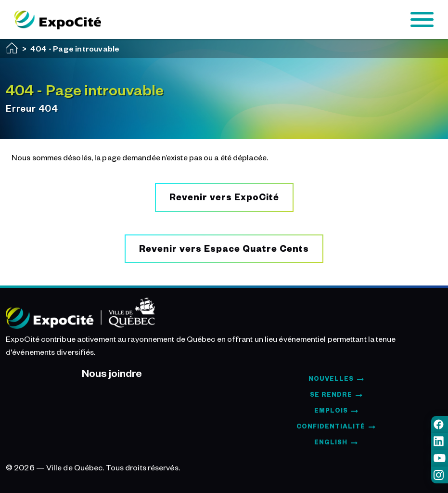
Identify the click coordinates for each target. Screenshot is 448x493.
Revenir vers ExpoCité (224, 197)
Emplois (331, 410)
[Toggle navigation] (422, 20)
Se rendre (331, 394)
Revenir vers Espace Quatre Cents (224, 248)
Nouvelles (331, 378)
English (331, 442)
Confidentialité (331, 426)
